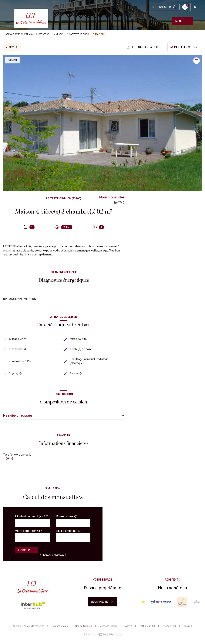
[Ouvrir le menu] (182, 21)
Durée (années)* (67, 516)
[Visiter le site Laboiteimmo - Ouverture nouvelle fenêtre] (109, 635)
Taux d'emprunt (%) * (69, 531)
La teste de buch (79, 34)
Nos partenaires (84, 626)
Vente (59, 34)
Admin (129, 626)
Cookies (188, 626)
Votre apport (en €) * (29, 531)
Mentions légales (109, 626)
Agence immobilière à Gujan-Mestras (27, 34)
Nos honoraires (60, 626)
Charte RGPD (169, 626)
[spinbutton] (73, 537)
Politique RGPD (147, 626)
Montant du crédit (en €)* (31, 516)
